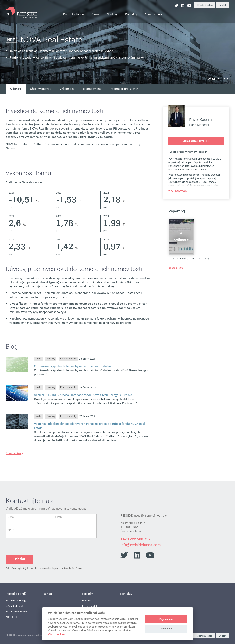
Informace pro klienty (124, 89)
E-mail (11, 517)
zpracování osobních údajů (67, 568)
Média (39, 359)
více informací (178, 191)
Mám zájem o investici (196, 141)
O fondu (16, 89)
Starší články (14, 453)
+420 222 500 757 (135, 539)
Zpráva (12, 529)
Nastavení (166, 629)
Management (92, 89)
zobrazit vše (176, 268)
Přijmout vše (166, 619)
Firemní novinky (68, 359)
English (223, 5)
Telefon (57, 517)
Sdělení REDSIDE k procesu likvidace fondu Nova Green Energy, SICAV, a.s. (83, 395)
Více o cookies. (57, 634)
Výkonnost (67, 89)
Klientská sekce (205, 5)
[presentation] (34, 546)
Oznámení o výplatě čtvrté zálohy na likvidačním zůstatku (73, 366)
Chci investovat (40, 89)
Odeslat (19, 559)
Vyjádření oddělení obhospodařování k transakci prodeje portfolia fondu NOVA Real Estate (89, 426)
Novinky (51, 359)
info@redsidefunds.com (141, 545)
